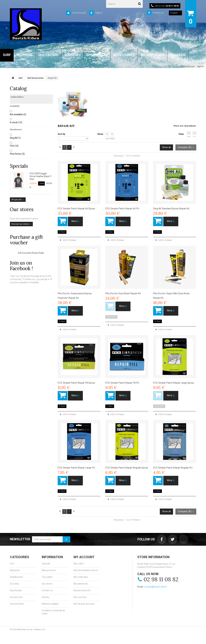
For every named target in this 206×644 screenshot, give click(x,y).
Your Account (79, 13)
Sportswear (16, 590)
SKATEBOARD (48, 55)
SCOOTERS (72, 55)
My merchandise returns (86, 570)
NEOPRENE (24, 55)
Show (100, 134)
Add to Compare (69, 240)
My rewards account (84, 604)
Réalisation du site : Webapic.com (31, 629)
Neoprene (15, 570)
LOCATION (178, 55)
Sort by (61, 134)
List (194, 134)
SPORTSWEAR (97, 55)
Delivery (46, 597)
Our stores (22, 209)
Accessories (16, 597)
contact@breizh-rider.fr (155, 587)
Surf (12, 564)
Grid (189, 134)
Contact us (158, 13)
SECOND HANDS (152, 55)
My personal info (82, 590)
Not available (18, 114)
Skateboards (16, 577)
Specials (19, 166)
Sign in (99, 13)
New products (49, 570)
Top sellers (47, 577)
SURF (7, 55)
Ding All (15, 138)
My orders (79, 564)
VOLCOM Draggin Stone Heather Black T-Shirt (41, 176)
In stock (16, 122)
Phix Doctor (17, 154)
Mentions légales (50, 604)
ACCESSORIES (124, 55)
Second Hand (17, 604)
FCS (14, 146)
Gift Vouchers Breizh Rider (31, 253)
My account (84, 557)
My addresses (81, 584)
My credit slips (81, 577)
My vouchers (80, 597)
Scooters (15, 584)
